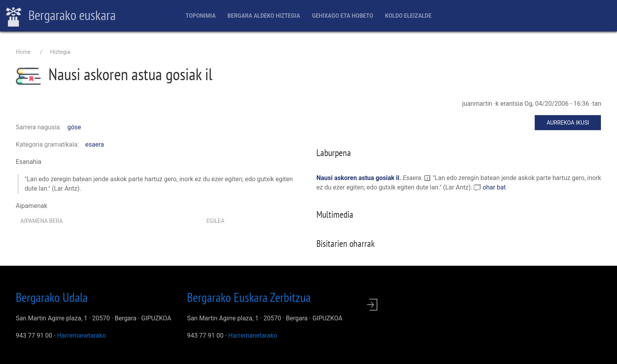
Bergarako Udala (52, 297)
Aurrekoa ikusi (568, 123)
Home (23, 52)
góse (74, 127)
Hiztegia (60, 52)
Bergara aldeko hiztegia (264, 16)
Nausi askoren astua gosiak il (358, 178)
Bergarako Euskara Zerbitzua (249, 297)
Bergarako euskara (61, 16)
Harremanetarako (81, 336)
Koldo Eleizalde (408, 16)
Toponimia (200, 16)
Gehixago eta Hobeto (343, 16)
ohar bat (494, 187)
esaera (95, 144)
